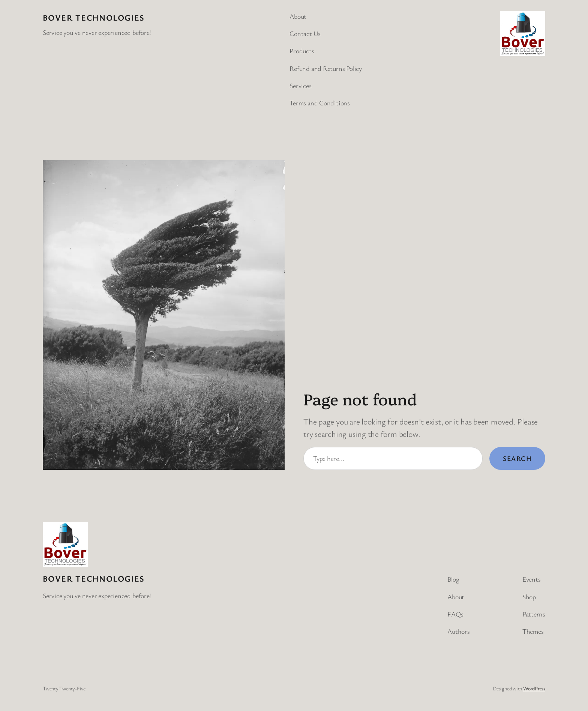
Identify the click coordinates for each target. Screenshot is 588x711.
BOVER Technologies (94, 17)
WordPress (534, 688)
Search (517, 458)
